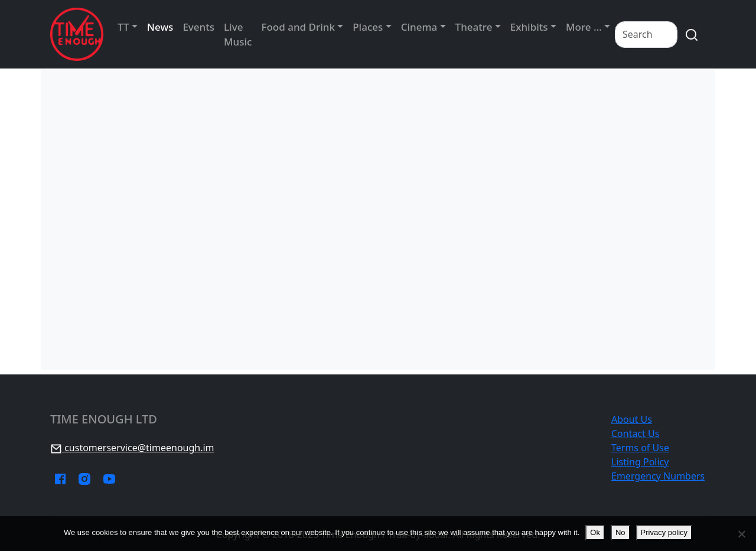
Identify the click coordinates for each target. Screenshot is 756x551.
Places (368, 27)
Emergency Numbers (658, 476)
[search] (692, 35)
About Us (632, 419)
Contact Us (635, 433)
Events (198, 27)
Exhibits (529, 27)
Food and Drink (298, 27)
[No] (741, 534)
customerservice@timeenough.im (132, 448)
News (160, 27)
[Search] (646, 35)
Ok (595, 532)
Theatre (474, 27)
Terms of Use (640, 448)
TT (123, 27)
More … (584, 27)
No (620, 532)
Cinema (419, 27)
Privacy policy (664, 532)
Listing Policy (640, 462)
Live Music (238, 35)
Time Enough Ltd (104, 419)
